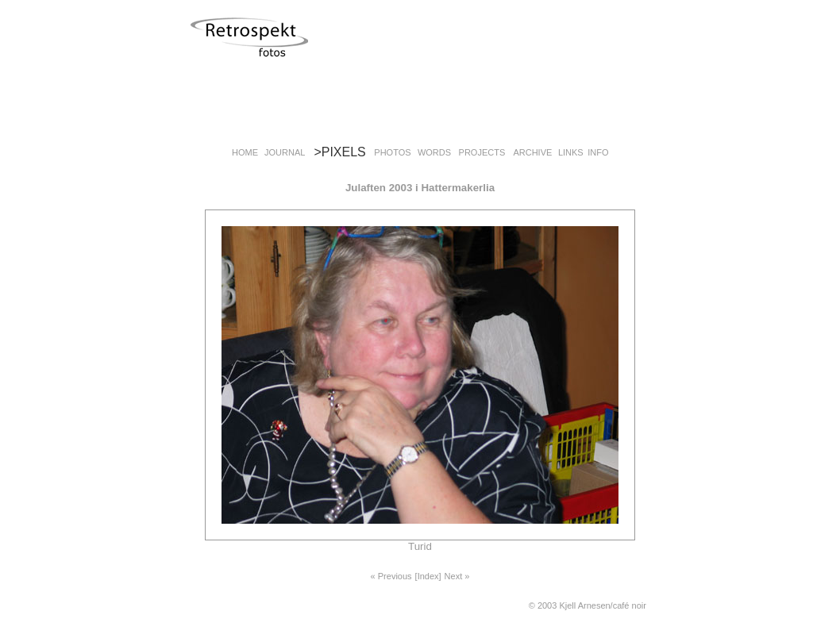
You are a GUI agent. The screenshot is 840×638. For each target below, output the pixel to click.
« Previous (391, 576)
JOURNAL (285, 152)
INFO (598, 152)
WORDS (434, 152)
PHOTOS (392, 152)
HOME (245, 152)
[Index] (428, 576)
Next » (457, 576)
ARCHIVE (532, 152)
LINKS (571, 152)
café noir (630, 605)
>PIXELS (339, 152)
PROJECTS (482, 152)
